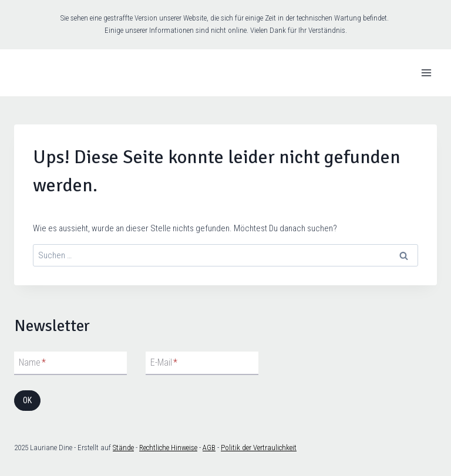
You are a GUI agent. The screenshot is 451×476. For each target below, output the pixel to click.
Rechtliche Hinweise (168, 448)
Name (32, 362)
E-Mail (164, 362)
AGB (209, 448)
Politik (230, 448)
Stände (123, 448)
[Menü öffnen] (426, 72)
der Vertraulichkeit (268, 448)
